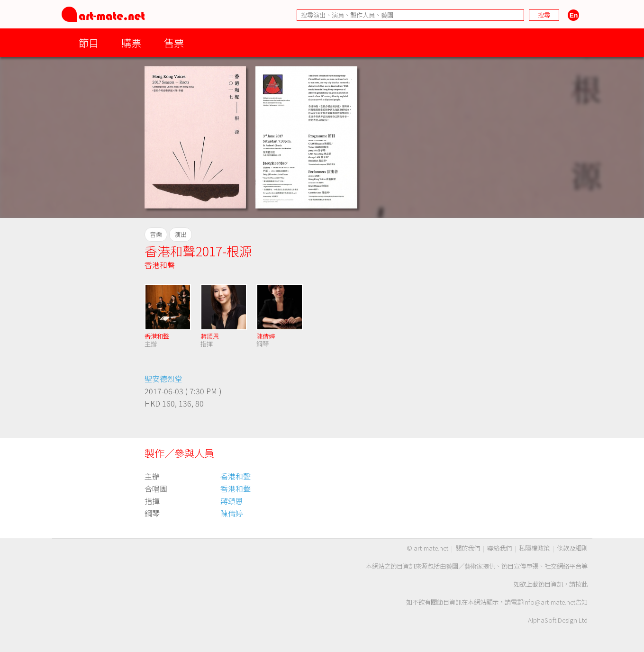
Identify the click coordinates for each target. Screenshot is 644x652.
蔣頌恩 (210, 336)
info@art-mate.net (549, 602)
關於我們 (468, 548)
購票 (131, 42)
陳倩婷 (266, 336)
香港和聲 (160, 265)
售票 (174, 42)
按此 (581, 584)
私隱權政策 (534, 548)
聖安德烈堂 (163, 379)
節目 (89, 42)
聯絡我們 (499, 548)
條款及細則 (572, 548)
